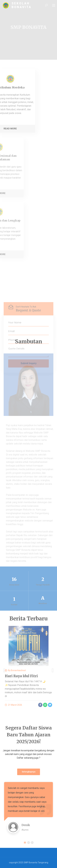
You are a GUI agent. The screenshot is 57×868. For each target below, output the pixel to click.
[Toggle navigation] (54, 5)
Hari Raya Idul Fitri (21, 676)
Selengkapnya (29, 772)
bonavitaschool (18, 670)
